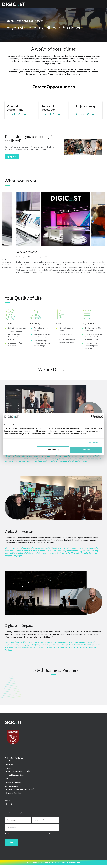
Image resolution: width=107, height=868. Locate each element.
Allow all (86, 450)
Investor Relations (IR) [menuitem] (16, 793)
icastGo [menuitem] (9, 761)
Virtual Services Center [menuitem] (16, 775)
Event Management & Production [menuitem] (20, 771)
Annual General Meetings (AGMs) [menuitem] (20, 789)
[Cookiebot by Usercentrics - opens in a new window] (93, 417)
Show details (93, 442)
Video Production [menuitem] (14, 783)
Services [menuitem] (8, 768)
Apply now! (12, 156)
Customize (53, 450)
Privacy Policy (73, 863)
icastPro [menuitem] (10, 765)
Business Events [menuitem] (11, 786)
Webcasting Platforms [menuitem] (14, 758)
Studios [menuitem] (9, 779)
